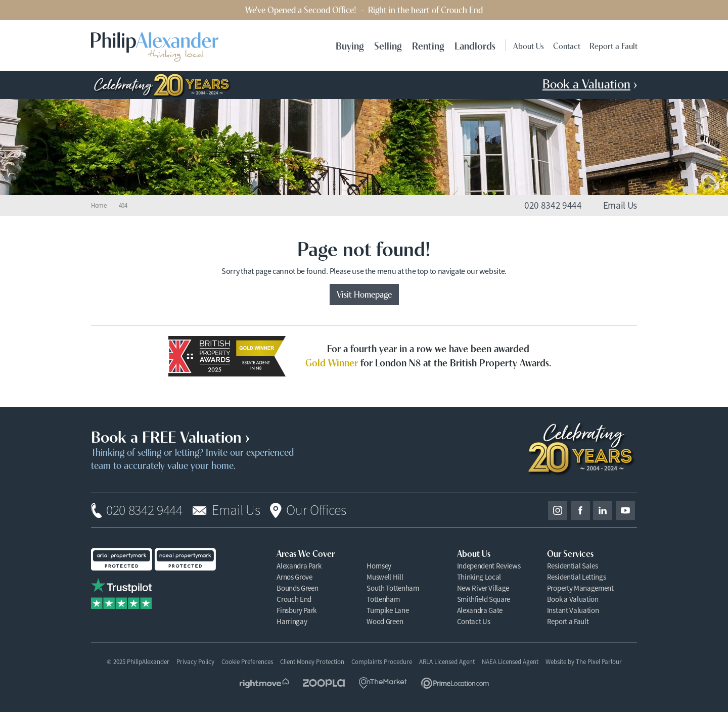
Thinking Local (479, 577)
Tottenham (383, 599)
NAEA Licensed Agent (510, 662)
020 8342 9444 (144, 510)
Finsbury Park (297, 610)
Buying (350, 45)
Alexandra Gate (480, 610)
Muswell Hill (385, 577)
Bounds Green (297, 588)
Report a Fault (613, 45)
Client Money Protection (312, 662)
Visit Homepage (364, 294)
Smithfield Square (484, 599)
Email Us (236, 510)
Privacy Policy (195, 662)
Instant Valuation (573, 610)
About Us (529, 45)
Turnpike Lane (388, 610)
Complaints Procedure (382, 662)
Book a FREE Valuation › (170, 436)
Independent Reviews (489, 566)
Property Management (580, 588)
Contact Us (474, 621)
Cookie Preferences (247, 662)
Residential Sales (573, 566)
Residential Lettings (577, 577)
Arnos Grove (294, 577)
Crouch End (294, 599)
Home (99, 206)
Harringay (292, 621)
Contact (567, 45)
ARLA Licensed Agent (447, 662)
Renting (428, 45)
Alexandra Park (299, 566)
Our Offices (316, 510)
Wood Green (385, 621)
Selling (388, 45)
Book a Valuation (573, 599)
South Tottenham (393, 588)
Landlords (475, 45)
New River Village (483, 588)
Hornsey (379, 566)
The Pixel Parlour (599, 662)
